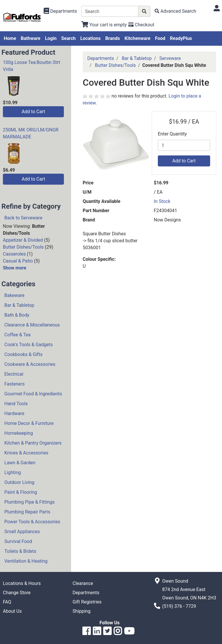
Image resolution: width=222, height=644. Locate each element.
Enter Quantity (172, 134)
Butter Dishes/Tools (23, 247)
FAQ (7, 602)
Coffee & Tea (17, 335)
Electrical (14, 374)
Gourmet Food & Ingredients (33, 394)
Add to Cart (33, 112)
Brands (113, 38)
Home (10, 38)
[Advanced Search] (175, 11)
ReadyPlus (181, 38)
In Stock (162, 201)
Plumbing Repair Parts (27, 512)
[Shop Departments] (60, 11)
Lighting (13, 473)
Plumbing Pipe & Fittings (29, 502)
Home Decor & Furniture (29, 423)
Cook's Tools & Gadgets (29, 345)
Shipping (82, 611)
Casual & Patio (18, 261)
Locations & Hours (22, 583)
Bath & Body (17, 315)
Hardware (14, 413)
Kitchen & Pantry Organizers (33, 443)
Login (51, 38)
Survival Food (18, 541)
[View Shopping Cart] (104, 25)
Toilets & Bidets (20, 551)
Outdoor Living (19, 482)
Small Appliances (22, 532)
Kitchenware (137, 38)
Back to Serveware (23, 218)
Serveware (170, 58)
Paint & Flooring (21, 492)
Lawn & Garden (20, 463)
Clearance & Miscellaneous (32, 325)
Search (69, 38)
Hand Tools (16, 404)
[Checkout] (141, 25)
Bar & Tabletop (19, 305)
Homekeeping (19, 433)
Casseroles (14, 254)
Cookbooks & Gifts (23, 354)
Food (160, 38)
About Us (12, 611)
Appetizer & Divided (23, 240)
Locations (90, 38)
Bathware (31, 38)
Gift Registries (87, 602)
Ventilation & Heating (26, 561)
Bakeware (14, 295)
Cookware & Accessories (30, 364)
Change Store (17, 593)
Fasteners (14, 384)
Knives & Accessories (26, 453)
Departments (101, 58)
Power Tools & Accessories (32, 522)
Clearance (83, 583)
